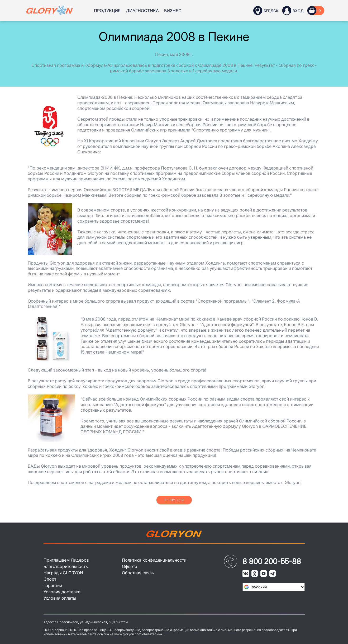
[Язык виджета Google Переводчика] (274, 587)
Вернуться (174, 500)
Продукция (107, 11)
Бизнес (173, 11)
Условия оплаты (60, 598)
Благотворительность (66, 566)
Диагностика (142, 11)
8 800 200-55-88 (272, 561)
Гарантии (53, 585)
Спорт (50, 579)
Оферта (130, 566)
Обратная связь (138, 573)
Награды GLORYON (63, 573)
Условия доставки (62, 592)
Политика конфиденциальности (154, 560)
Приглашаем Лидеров (66, 560)
